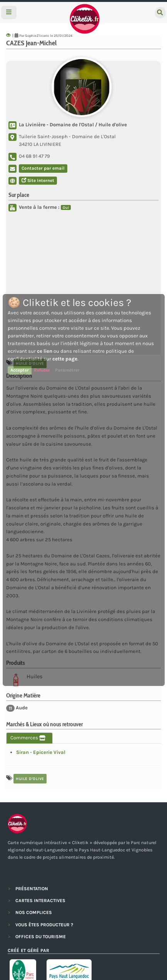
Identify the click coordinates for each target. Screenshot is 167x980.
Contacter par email (43, 168)
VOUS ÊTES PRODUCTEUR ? (44, 925)
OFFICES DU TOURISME (41, 937)
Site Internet (38, 180)
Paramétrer (67, 370)
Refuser (42, 370)
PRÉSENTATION (32, 889)
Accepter (20, 370)
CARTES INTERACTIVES (40, 901)
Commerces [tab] (29, 738)
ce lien (45, 351)
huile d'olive (30, 779)
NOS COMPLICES (34, 912)
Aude (17, 708)
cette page (65, 359)
